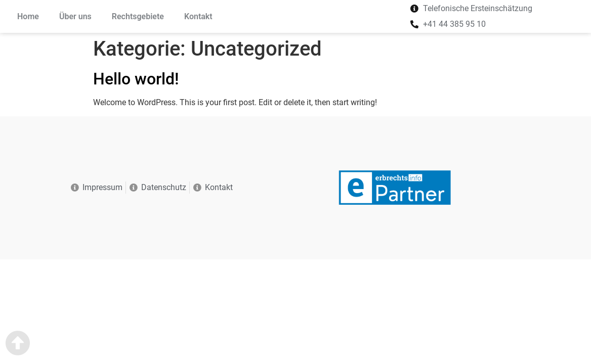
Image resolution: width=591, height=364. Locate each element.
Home (28, 16)
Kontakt (198, 16)
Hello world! (136, 79)
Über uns (75, 16)
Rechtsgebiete (138, 16)
